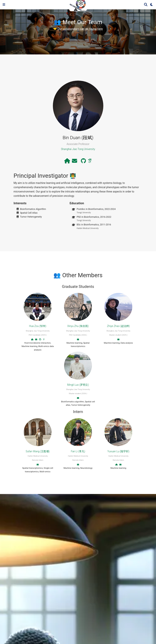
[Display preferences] (152, 5)
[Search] (146, 5)
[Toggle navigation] (4, 5)
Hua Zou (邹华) (38, 326)
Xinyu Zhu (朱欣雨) (78, 326)
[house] (67, 162)
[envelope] (75, 162)
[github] (83, 162)
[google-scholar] (90, 162)
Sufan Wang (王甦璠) (38, 451)
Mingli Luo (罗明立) (78, 385)
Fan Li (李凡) (78, 451)
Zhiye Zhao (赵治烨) (118, 326)
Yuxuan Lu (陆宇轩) (118, 451)
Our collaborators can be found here (80, 29)
